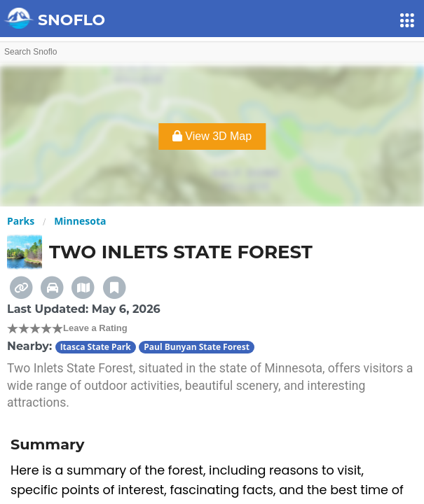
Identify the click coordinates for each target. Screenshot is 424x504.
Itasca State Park (96, 347)
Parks (21, 221)
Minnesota (80, 221)
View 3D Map (212, 136)
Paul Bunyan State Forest (197, 347)
